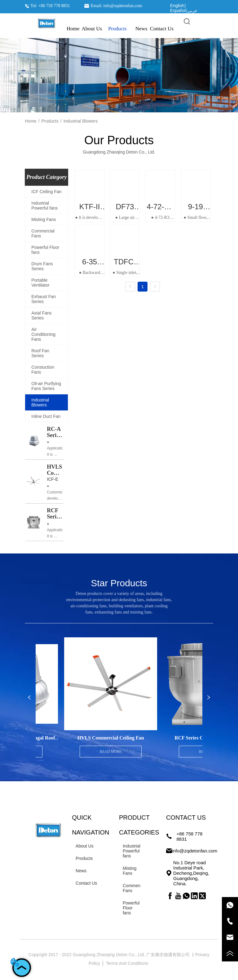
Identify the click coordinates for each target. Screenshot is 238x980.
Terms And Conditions (128, 963)
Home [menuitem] (73, 29)
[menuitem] (117, 29)
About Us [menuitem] (92, 29)
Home (31, 121)
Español (178, 11)
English (177, 6)
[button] (117, 29)
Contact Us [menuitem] (162, 29)
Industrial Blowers (81, 121)
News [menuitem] (141, 29)
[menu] (119, 29)
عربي (192, 11)
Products (50, 121)
